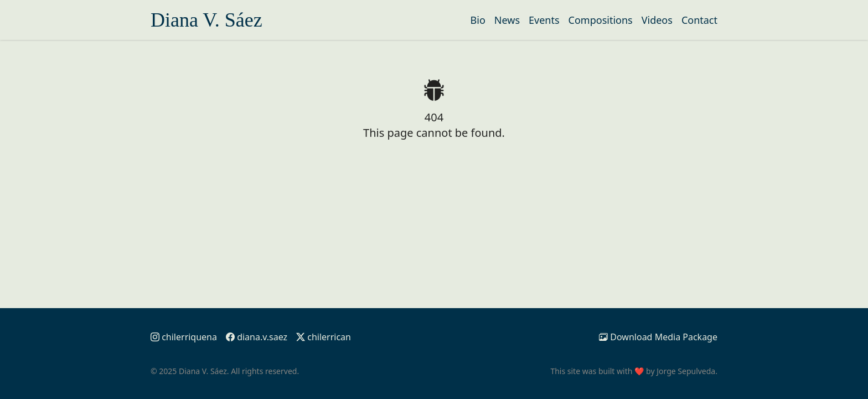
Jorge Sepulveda (686, 371)
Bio (478, 20)
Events (544, 20)
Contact (699, 20)
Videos (657, 20)
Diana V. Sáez (206, 20)
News (507, 20)
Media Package (658, 337)
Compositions (601, 20)
